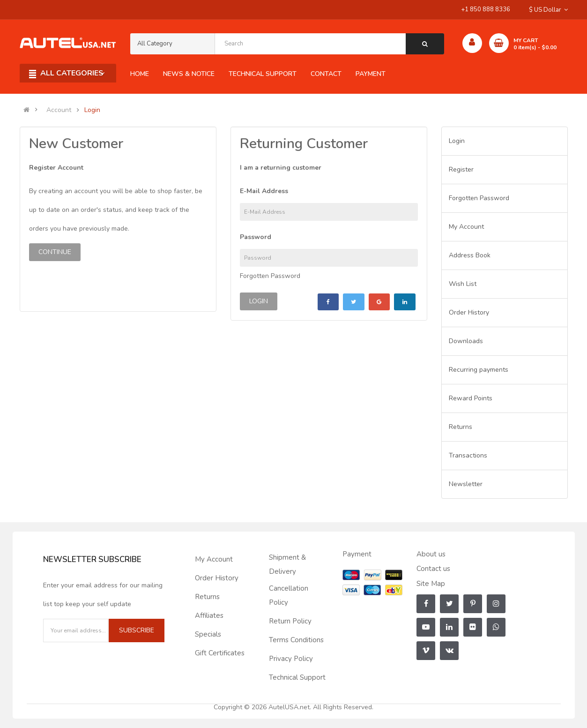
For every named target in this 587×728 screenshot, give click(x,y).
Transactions (468, 455)
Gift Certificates (220, 653)
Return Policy (290, 621)
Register (461, 169)
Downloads (466, 341)
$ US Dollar (548, 10)
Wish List (463, 284)
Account (59, 110)
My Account (466, 227)
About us (431, 554)
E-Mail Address (264, 191)
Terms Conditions (296, 640)
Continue (55, 252)
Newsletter (466, 484)
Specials (208, 634)
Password (256, 237)
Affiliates (209, 615)
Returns (461, 427)
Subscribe (137, 630)
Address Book (470, 255)
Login (92, 110)
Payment (357, 554)
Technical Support (297, 677)
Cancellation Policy (289, 595)
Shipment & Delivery (287, 564)
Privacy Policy (291, 659)
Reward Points (471, 398)
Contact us (433, 569)
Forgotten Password (270, 276)
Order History (469, 312)
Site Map (431, 584)
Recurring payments (479, 370)
